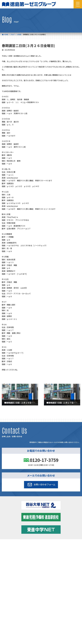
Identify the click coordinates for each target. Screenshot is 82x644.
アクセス (44, 557)
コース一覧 (5, 546)
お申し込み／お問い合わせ (50, 562)
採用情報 (5, 562)
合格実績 (5, 551)
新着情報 (44, 546)
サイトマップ (59, 585)
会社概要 (5, 557)
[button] (41, 485)
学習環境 (44, 551)
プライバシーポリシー (72, 585)
